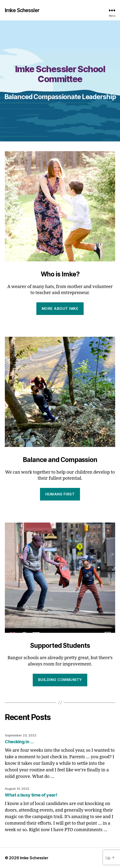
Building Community (60, 680)
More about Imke (60, 309)
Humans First (60, 494)
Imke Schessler (22, 10)
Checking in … (19, 742)
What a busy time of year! (31, 795)
